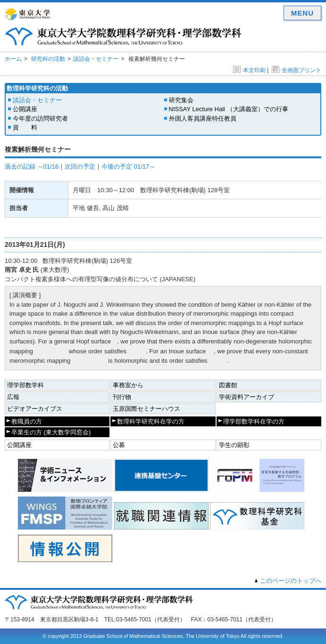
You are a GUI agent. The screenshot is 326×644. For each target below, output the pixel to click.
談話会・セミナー (96, 59)
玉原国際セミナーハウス (146, 409)
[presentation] (115, 341)
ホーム (13, 59)
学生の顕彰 (234, 445)
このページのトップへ (291, 581)
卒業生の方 (51, 432)
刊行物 (122, 397)
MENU (302, 13)
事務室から (128, 385)
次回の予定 (80, 167)
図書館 (228, 385)
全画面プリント (297, 70)
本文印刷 (249, 70)
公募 (119, 445)
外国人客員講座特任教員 (203, 118)
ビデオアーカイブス (35, 409)
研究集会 (181, 100)
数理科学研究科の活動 (37, 88)
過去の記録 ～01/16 (32, 167)
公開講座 (25, 109)
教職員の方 (27, 421)
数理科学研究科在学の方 (151, 421)
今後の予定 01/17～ (128, 167)
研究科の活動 (48, 59)
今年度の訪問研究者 (40, 118)
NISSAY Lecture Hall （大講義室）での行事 (229, 109)
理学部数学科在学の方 (254, 421)
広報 (13, 397)
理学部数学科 (25, 385)
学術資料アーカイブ (247, 397)
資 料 (25, 127)
